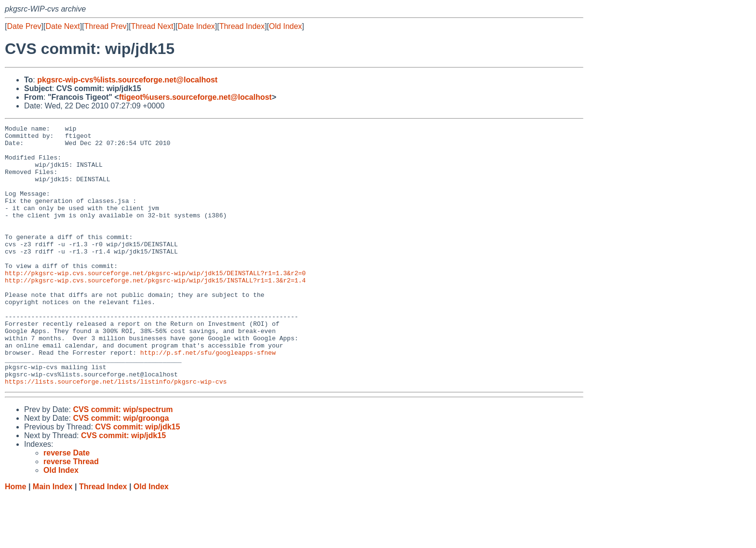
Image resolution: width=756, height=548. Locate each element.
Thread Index (242, 26)
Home (15, 539)
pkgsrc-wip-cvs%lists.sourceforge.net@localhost (127, 80)
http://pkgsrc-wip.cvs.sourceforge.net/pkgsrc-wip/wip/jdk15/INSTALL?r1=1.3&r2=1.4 (155, 312)
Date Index (196, 26)
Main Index (53, 539)
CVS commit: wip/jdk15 (137, 479)
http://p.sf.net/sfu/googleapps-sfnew (208, 399)
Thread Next (152, 26)
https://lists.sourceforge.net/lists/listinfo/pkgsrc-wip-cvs (116, 433)
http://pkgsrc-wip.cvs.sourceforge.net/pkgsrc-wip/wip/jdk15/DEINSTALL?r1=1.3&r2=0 (155, 303)
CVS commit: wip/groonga (121, 470)
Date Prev (24, 26)
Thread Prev (106, 26)
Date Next (62, 26)
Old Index (285, 26)
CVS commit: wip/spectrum (123, 461)
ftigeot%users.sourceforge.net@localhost (196, 97)
